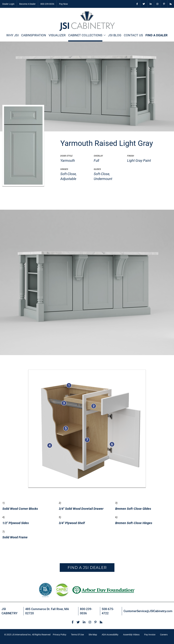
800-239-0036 (47, 4)
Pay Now (63, 4)
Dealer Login (8, 4)
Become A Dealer (27, 4)
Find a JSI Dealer (87, 568)
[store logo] (87, 21)
